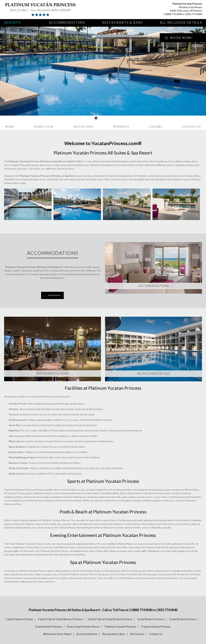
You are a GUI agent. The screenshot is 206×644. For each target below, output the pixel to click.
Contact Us (191, 127)
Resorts (12, 23)
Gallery (156, 127)
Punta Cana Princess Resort (83, 627)
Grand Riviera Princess (183, 619)
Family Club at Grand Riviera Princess (110, 619)
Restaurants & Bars (123, 23)
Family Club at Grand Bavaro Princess (60, 619)
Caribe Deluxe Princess (19, 619)
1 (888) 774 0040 (173, 14)
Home (10, 127)
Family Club (44, 127)
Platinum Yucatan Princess (120, 627)
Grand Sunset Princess (49, 627)
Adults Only (83, 127)
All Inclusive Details (181, 23)
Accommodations (67, 23)
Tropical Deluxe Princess (156, 627)
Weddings (121, 127)
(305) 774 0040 (194, 14)
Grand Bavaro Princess (151, 619)
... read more (52, 295)
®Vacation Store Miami (57, 634)
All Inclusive (137, 634)
